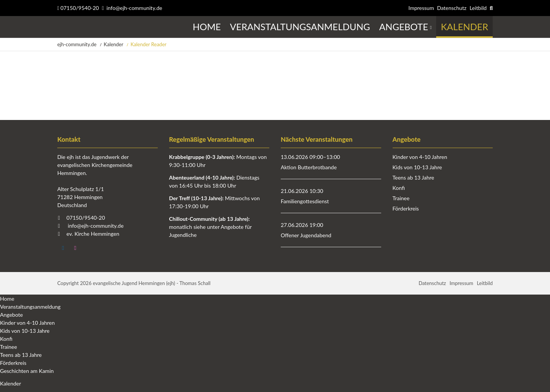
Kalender (114, 44)
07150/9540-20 (78, 8)
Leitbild (478, 8)
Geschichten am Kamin (27, 371)
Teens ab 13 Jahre (413, 177)
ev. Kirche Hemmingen (93, 234)
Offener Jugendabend (306, 235)
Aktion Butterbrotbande (309, 167)
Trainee (401, 198)
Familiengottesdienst (305, 201)
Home (7, 299)
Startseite (58, 27)
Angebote (11, 315)
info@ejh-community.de (134, 8)
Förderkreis (406, 208)
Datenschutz (452, 8)
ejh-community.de (77, 44)
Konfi (399, 188)
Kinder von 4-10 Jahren (420, 157)
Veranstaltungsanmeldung (30, 307)
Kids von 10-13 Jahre (417, 167)
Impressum (421, 8)
